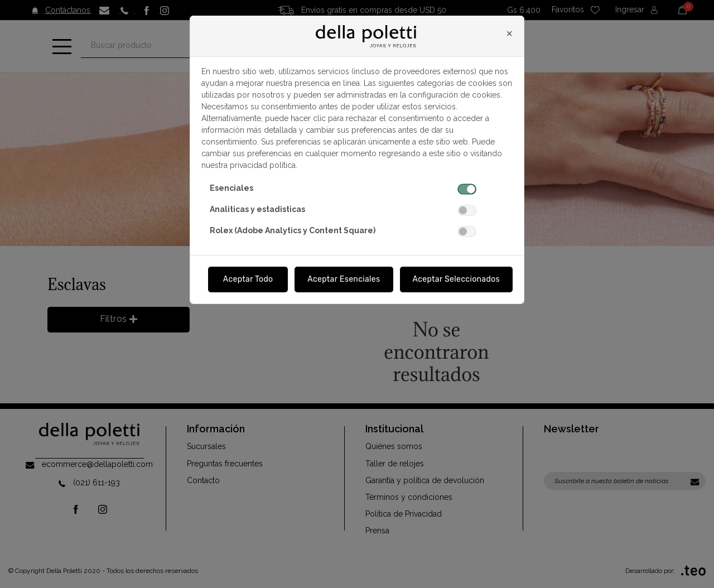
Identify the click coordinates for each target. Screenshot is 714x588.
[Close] (509, 33)
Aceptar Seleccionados (457, 279)
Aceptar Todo (248, 279)
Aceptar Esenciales (344, 279)
